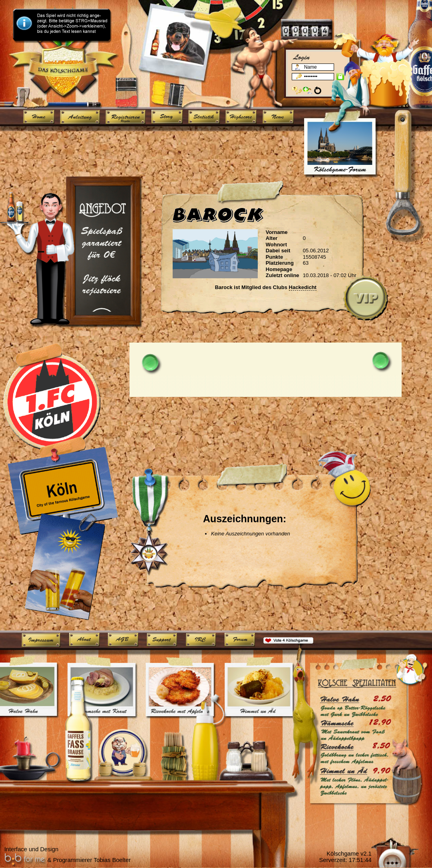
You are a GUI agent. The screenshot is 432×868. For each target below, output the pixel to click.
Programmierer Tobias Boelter (92, 860)
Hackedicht (303, 287)
